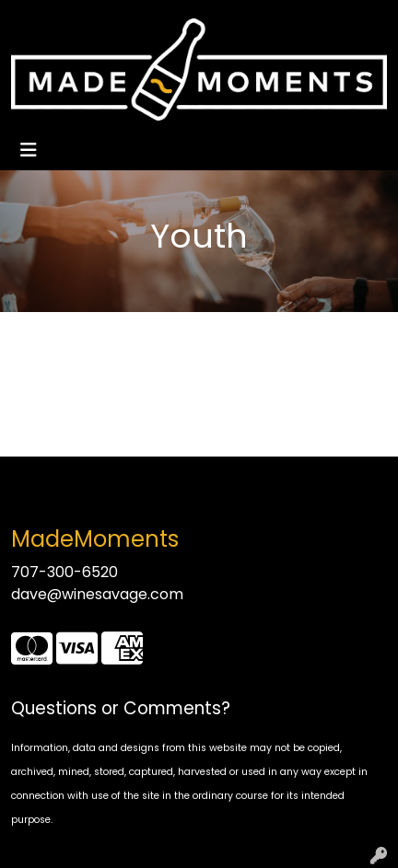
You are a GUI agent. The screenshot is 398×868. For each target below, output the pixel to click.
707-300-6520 (64, 572)
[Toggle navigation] (29, 150)
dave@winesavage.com (97, 594)
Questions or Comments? (121, 708)
